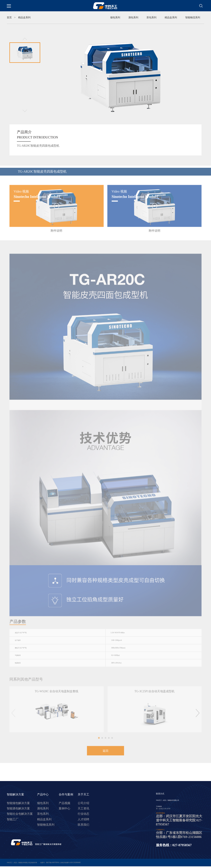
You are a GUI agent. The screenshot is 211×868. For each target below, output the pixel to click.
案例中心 (64, 813)
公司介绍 (83, 808)
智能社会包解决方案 (20, 819)
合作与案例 (66, 799)
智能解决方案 (15, 799)
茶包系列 (151, 17)
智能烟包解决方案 (18, 808)
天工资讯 (83, 813)
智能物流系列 (193, 17)
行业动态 (83, 819)
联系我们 (83, 830)
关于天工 (83, 799)
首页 (9, 17)
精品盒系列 (171, 17)
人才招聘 (83, 824)
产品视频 (64, 808)
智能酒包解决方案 (18, 813)
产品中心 (43, 799)
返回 (105, 755)
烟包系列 (115, 17)
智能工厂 (13, 824)
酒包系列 (133, 17)
